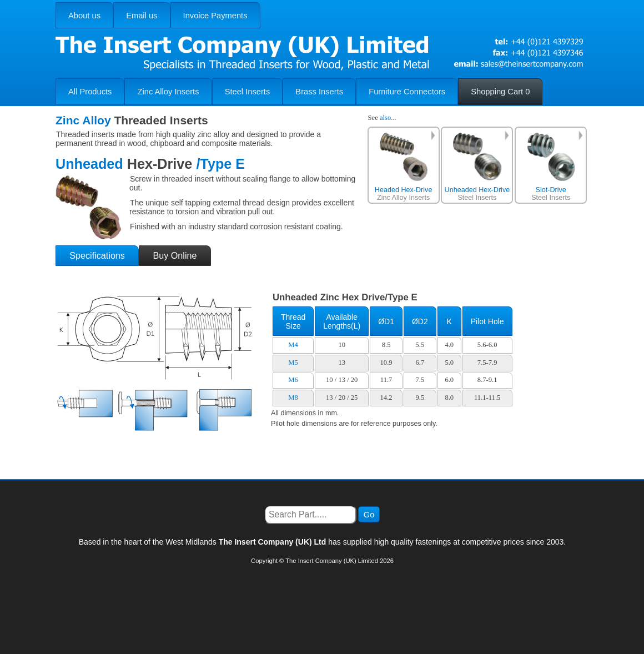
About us (84, 16)
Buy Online (175, 255)
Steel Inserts (248, 92)
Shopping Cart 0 (500, 92)
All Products (90, 92)
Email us (142, 16)
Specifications (97, 255)
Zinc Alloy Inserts (168, 92)
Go (369, 515)
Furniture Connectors (407, 92)
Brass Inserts (319, 92)
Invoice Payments (215, 16)
